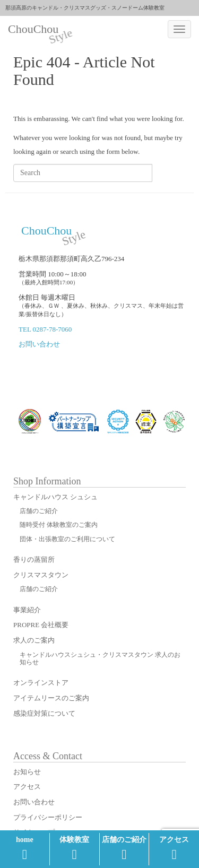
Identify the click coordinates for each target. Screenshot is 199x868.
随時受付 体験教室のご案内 (59, 525)
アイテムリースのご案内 (51, 698)
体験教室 (74, 848)
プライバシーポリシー (48, 817)
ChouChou (37, 30)
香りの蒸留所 (34, 559)
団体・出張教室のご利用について (67, 539)
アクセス (174, 848)
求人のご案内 (34, 640)
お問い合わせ (39, 344)
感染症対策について (44, 713)
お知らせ (27, 772)
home (25, 848)
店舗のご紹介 (124, 848)
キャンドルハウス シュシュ (55, 497)
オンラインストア (41, 683)
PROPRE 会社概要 (41, 625)
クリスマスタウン (41, 575)
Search (169, 173)
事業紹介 (27, 610)
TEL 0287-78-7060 (45, 329)
